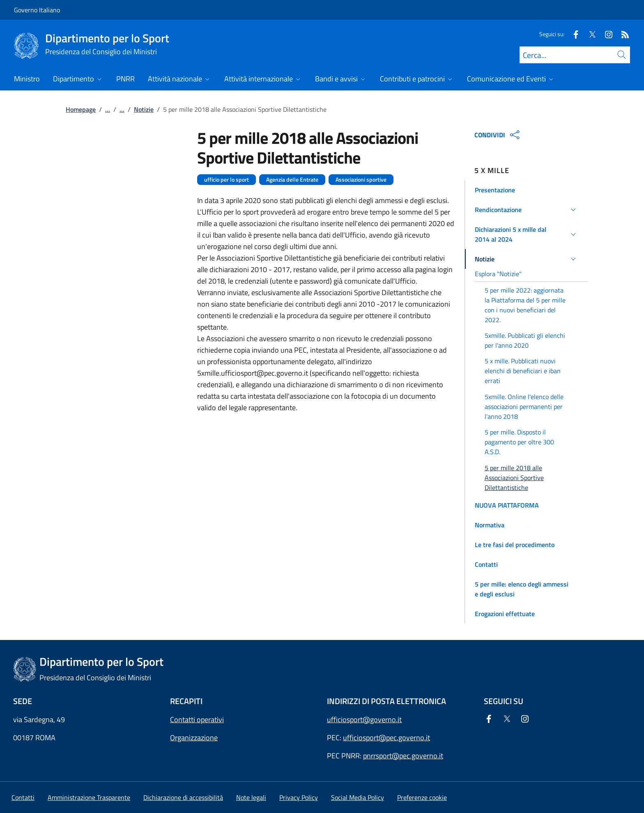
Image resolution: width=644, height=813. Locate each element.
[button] (527, 190)
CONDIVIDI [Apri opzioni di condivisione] (498, 135)
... (108, 109)
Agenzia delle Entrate (292, 180)
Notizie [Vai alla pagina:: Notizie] (144, 109)
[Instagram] (605, 34)
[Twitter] (589, 34)
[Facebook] (573, 34)
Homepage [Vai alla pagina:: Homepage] (81, 109)
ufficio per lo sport (227, 180)
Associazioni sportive (361, 180)
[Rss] (622, 34)
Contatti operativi (197, 719)
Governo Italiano (37, 10)
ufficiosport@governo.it (364, 719)
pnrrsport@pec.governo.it (403, 756)
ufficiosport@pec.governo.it (386, 738)
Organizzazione (194, 738)
